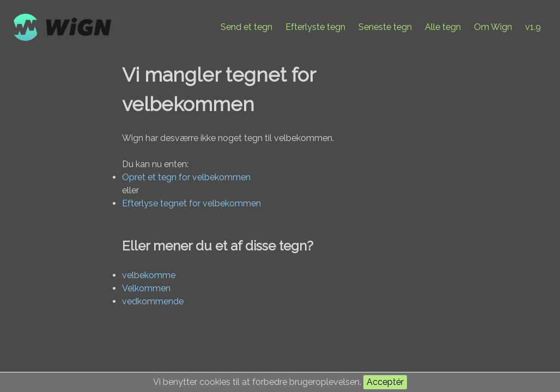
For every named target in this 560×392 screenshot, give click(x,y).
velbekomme (149, 275)
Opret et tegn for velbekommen (186, 177)
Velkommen (146, 288)
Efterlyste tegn (315, 27)
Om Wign (493, 27)
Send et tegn (246, 27)
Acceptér (385, 382)
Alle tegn (443, 27)
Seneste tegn (385, 27)
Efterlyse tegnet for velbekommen (191, 203)
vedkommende (153, 301)
